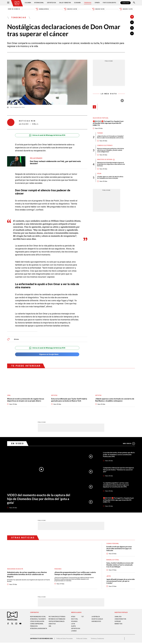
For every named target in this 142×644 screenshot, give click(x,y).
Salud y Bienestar (65, 3)
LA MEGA (74, 632)
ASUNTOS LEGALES (97, 620)
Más (129, 444)
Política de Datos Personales (65, 640)
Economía (78, 3)
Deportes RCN (52, 3)
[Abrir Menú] (8, 3)
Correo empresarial (37, 626)
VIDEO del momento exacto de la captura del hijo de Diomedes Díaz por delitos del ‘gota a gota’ (39, 499)
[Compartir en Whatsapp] (132, 34)
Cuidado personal (113, 544)
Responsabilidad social (38, 617)
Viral (9, 396)
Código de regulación (37, 624)
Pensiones (58, 569)
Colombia (28, 3)
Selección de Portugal (101, 118)
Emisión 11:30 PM (127, 9)
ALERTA (74, 627)
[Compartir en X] (132, 28)
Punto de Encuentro (109, 3)
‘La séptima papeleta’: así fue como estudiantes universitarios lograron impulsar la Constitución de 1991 (116, 485)
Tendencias (88, 3)
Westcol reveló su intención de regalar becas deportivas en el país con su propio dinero (26, 400)
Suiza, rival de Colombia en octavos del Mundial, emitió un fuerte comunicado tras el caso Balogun (120, 565)
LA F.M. (73, 625)
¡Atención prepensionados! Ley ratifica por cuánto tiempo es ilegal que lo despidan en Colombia (75, 574)
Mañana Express (42, 9)
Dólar (99, 174)
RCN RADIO (74, 622)
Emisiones (13, 9)
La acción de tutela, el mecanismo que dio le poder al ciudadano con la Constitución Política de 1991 (118, 455)
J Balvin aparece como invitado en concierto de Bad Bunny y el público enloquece (115, 400)
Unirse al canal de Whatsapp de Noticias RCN (47, 135)
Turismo (100, 133)
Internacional (39, 3)
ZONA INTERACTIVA (120, 620)
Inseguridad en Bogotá (15, 569)
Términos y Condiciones (98, 640)
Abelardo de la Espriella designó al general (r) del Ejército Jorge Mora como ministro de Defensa (111, 165)
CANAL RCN (125, 3)
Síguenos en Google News (47, 355)
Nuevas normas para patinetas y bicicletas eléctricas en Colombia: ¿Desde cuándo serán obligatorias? (111, 151)
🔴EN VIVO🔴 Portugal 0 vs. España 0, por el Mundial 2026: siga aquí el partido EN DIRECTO (108, 123)
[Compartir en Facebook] (132, 22)
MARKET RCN (119, 625)
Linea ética (52, 626)
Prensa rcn (34, 628)
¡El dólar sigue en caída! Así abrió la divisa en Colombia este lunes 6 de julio (110, 178)
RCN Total (75, 620)
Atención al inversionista (35, 631)
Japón (109, 577)
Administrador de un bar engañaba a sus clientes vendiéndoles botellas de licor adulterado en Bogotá (27, 575)
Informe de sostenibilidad (53, 621)
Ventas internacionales (57, 624)
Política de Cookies (82, 640)
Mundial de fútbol (113, 560)
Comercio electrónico (105, 146)
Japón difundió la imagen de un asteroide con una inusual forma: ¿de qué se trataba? (119, 582)
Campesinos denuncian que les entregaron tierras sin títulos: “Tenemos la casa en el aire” (119, 470)
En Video (18, 444)
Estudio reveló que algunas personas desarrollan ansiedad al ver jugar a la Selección (119, 549)
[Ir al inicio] (17, 3)
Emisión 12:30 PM (71, 9)
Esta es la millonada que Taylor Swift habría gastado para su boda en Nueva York (69, 400)
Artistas (16, 340)
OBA (50, 628)
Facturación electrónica (57, 617)
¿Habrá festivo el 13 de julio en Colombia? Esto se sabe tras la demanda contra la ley (110, 137)
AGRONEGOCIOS (96, 622)
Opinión (97, 3)
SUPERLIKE (118, 622)
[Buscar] (134, 3)
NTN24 (73, 617)
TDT (83, 617)
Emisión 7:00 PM (99, 9)
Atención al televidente (38, 620)
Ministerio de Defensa (105, 160)
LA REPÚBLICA (96, 617)
